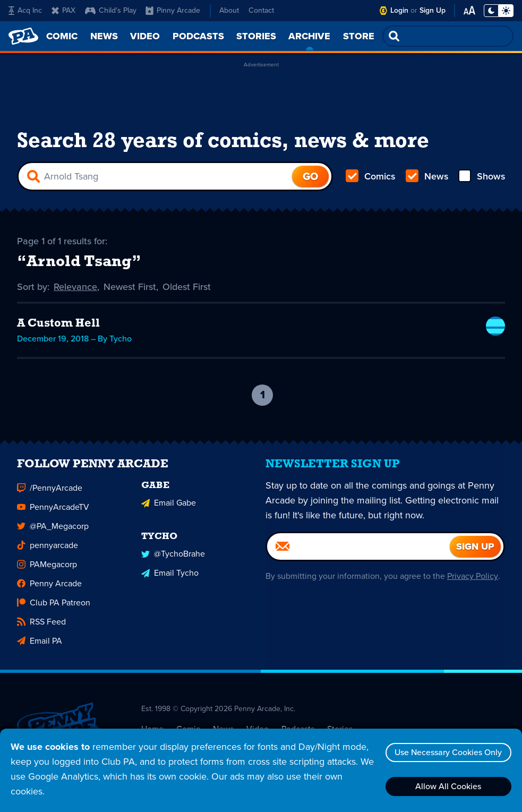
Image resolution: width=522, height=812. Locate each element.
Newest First (130, 287)
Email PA (40, 647)
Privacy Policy (472, 582)
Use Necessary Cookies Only (448, 752)
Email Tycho (170, 579)
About (229, 10)
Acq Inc (25, 10)
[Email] (359, 552)
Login (399, 10)
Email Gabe (169, 508)
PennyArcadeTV (53, 513)
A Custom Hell (59, 324)
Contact (261, 10)
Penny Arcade (49, 589)
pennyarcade (48, 551)
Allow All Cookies (448, 786)
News (427, 176)
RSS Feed (41, 627)
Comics (371, 176)
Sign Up (433, 10)
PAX (63, 10)
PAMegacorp (47, 570)
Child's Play (111, 10)
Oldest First (187, 287)
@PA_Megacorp (53, 532)
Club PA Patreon (54, 608)
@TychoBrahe (173, 559)
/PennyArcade (50, 494)
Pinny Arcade (173, 10)
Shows (481, 176)
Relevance (75, 287)
